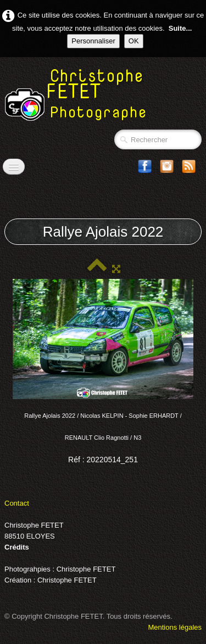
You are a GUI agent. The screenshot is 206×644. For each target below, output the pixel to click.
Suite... (180, 28)
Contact (17, 503)
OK (134, 41)
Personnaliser (93, 41)
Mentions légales (175, 627)
